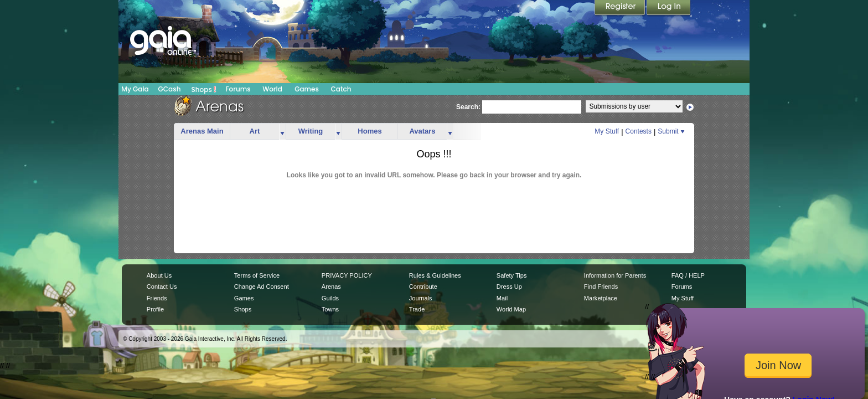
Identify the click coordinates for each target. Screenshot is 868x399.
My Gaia (135, 89)
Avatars (422, 131)
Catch (341, 89)
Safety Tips (512, 275)
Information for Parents (615, 275)
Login (669, 8)
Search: (468, 107)
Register (621, 8)
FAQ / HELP (688, 275)
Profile (155, 309)
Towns (330, 309)
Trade (417, 309)
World (272, 89)
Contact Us (162, 287)
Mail (502, 298)
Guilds (330, 298)
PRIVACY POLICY (347, 275)
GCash (170, 89)
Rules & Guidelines (435, 275)
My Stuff (607, 131)
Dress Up (509, 287)
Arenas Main (202, 131)
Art (255, 131)
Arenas (331, 287)
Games (307, 89)
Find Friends (601, 287)
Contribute (423, 287)
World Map (511, 309)
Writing (311, 131)
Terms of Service (257, 275)
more (282, 132)
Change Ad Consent (262, 287)
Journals (421, 298)
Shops (204, 89)
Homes (370, 131)
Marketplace (601, 298)
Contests (639, 131)
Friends (157, 298)
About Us (159, 275)
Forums (238, 89)
